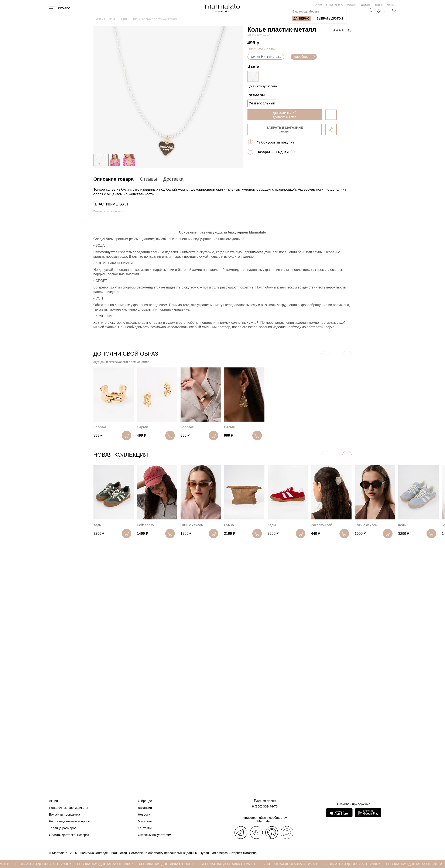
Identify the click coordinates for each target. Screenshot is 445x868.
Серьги (143, 427)
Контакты (391, 5)
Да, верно (301, 18)
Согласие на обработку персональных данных (163, 853)
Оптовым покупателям (155, 835)
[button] (347, 456)
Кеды (98, 525)
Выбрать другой (330, 18)
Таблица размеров (63, 828)
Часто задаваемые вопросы (70, 821)
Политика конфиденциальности (103, 853)
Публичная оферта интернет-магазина (228, 853)
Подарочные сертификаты (69, 808)
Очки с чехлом (192, 525)
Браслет (100, 427)
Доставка (366, 5)
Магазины (352, 5)
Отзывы (148, 179)
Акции (54, 801)
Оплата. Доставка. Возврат (69, 835)
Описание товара (114, 179)
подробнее (304, 57)
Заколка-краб (322, 525)
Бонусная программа (65, 814)
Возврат (379, 5)
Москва (318, 5)
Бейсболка (146, 525)
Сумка (229, 525)
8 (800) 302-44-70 (335, 5)
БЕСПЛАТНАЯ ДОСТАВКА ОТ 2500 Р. (47, 864)
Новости (144, 814)
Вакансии (145, 808)
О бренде (145, 801)
